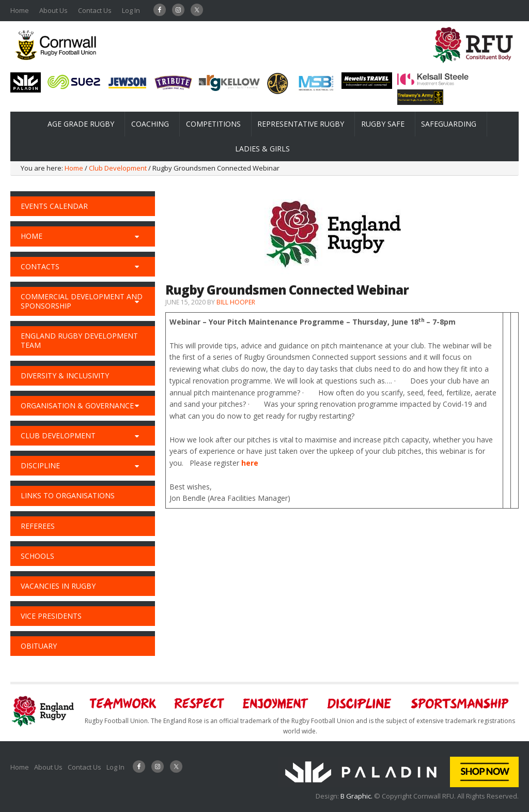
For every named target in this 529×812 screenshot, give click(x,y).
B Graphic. (357, 796)
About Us (53, 10)
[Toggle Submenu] (137, 236)
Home (20, 10)
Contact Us (95, 10)
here (250, 463)
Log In (131, 10)
